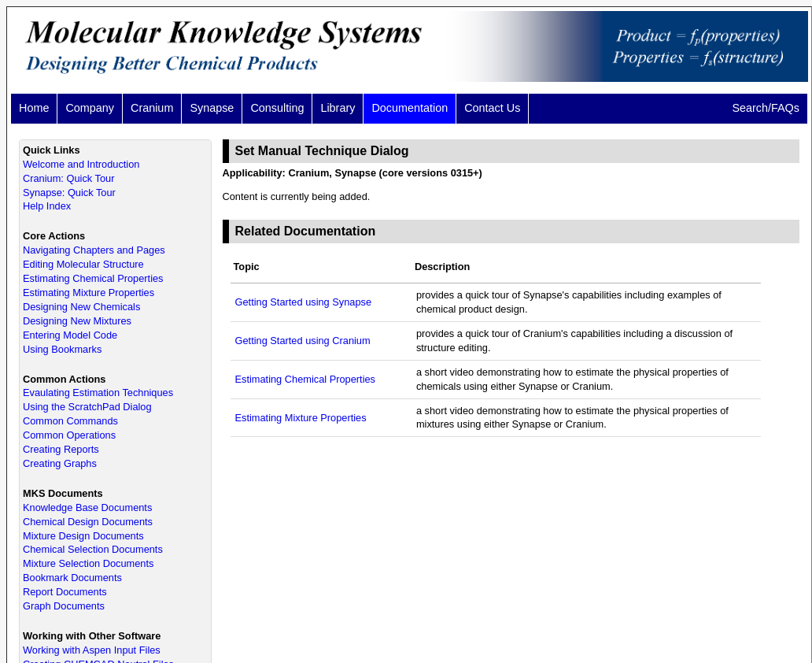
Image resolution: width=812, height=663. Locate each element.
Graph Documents (64, 606)
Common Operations (69, 435)
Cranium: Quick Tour (68, 178)
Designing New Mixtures (77, 321)
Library (338, 108)
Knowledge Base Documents (87, 507)
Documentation (410, 108)
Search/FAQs (766, 108)
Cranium (152, 108)
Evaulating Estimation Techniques (98, 393)
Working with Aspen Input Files (92, 650)
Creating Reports (61, 449)
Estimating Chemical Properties (93, 278)
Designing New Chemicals (81, 307)
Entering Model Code (70, 335)
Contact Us (492, 108)
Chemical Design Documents (88, 522)
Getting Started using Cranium (303, 341)
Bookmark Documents (72, 578)
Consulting (277, 108)
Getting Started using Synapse (304, 302)
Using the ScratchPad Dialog (87, 407)
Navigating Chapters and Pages (94, 250)
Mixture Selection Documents (88, 563)
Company (90, 108)
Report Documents (65, 592)
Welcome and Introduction (81, 164)
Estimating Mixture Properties (89, 293)
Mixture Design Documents (83, 536)
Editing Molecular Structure (83, 264)
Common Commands (70, 421)
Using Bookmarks (62, 349)
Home (34, 108)
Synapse (212, 108)
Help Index (47, 206)
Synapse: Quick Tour (69, 193)
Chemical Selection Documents (93, 549)
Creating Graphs (60, 463)
